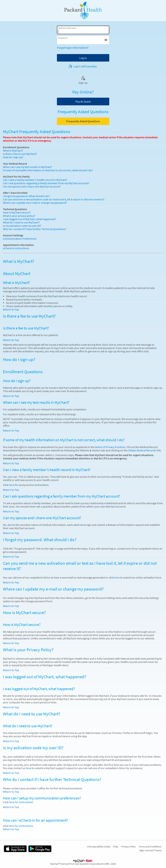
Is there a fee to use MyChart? (20, 154)
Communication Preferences (20, 239)
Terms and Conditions (150, 847)
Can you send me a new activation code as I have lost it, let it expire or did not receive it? (54, 199)
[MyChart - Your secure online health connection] (83, 11)
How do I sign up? (13, 157)
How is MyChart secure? (17, 213)
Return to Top (11, 309)
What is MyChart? (13, 151)
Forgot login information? (73, 48)
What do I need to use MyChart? (21, 222)
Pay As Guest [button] (83, 102)
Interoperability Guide (99, 847)
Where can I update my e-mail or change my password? (35, 203)
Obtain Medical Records (142, 450)
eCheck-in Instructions (16, 248)
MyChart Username (67, 28)
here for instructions (21, 802)
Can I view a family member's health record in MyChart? (35, 180)
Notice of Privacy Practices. (111, 447)
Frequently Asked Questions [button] (83, 121)
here (12, 485)
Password (63, 38)
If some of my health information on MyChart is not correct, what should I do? (48, 170)
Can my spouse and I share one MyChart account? (32, 187)
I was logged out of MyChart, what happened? (29, 219)
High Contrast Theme (150, 850)
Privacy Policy (128, 847)
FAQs (116, 847)
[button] (106, 40)
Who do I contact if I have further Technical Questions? (35, 229)
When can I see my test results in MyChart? (27, 167)
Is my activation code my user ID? (22, 226)
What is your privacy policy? (19, 216)
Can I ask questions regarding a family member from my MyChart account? (46, 183)
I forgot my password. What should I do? (26, 196)
